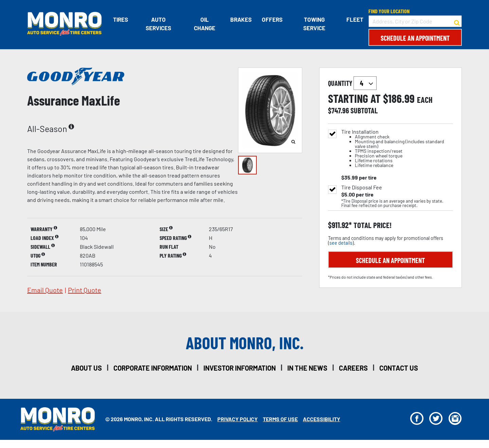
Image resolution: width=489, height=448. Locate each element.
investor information (240, 368)
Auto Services (158, 24)
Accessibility (322, 419)
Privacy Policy (238, 419)
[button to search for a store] (457, 21)
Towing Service (314, 24)
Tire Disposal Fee (362, 187)
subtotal (364, 110)
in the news (307, 368)
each (425, 100)
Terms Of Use (280, 419)
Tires (121, 19)
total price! (372, 225)
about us (86, 368)
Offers (272, 19)
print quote (85, 290)
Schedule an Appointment (415, 38)
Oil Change (205, 24)
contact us (399, 368)
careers (353, 368)
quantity (352, 83)
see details (341, 243)
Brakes (241, 19)
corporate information (153, 368)
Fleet (355, 19)
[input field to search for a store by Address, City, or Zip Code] (415, 21)
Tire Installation (397, 148)
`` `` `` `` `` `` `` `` (365, 83)
